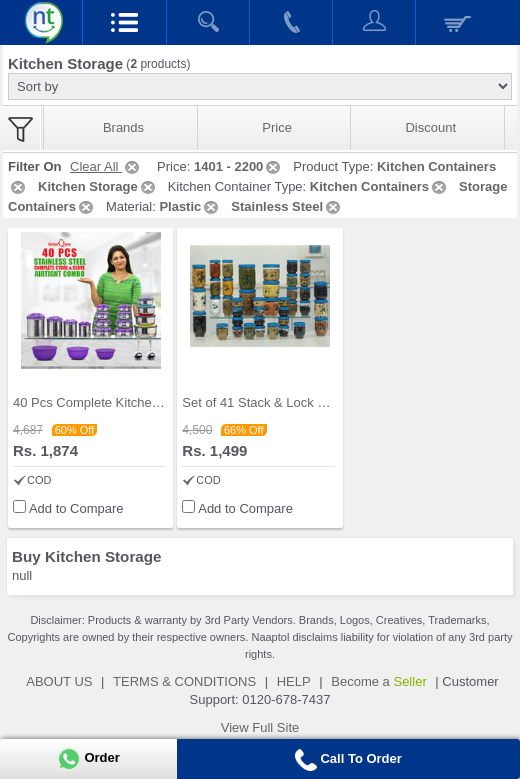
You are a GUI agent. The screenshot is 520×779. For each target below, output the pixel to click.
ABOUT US (59, 681)
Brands (123, 127)
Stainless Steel (287, 206)
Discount (430, 127)
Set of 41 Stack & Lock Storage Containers (305, 402)
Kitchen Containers (379, 186)
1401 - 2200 (238, 166)
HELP (294, 681)
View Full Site (260, 727)
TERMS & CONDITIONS (184, 681)
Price (277, 127)
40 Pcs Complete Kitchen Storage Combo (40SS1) (159, 402)
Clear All (106, 166)
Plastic (190, 206)
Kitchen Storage (98, 186)
